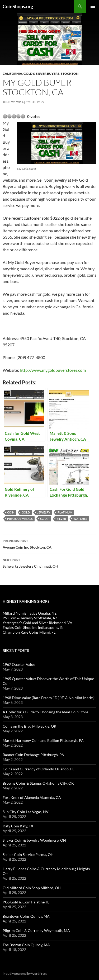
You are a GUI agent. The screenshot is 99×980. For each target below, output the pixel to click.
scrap (45, 519)
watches (80, 519)
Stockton (70, 74)
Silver (61, 519)
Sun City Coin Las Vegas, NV (26, 812)
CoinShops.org (18, 6)
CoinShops (35, 102)
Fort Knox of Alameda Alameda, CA (32, 797)
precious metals (20, 519)
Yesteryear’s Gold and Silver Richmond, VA (37, 623)
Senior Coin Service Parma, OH (28, 854)
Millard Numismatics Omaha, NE (30, 613)
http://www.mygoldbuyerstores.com (53, 370)
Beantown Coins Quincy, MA (26, 916)
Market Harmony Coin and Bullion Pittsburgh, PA (43, 740)
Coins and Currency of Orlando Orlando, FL (38, 769)
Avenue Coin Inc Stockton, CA (49, 544)
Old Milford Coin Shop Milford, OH (32, 888)
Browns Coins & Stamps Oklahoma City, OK (38, 783)
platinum (65, 512)
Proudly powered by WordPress (25, 974)
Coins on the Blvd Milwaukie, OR (29, 726)
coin (11, 512)
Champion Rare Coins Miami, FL (29, 632)
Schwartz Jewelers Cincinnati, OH (49, 563)
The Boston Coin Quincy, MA (26, 945)
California (12, 74)
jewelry (44, 512)
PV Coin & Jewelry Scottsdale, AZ (30, 618)
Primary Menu (93, 6)
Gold (26, 512)
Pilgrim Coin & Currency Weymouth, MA (36, 930)
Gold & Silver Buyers (41, 74)
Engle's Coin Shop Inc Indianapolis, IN (33, 627)
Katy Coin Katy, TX (18, 826)
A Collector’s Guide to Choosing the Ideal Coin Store (45, 712)
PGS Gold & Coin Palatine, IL (26, 902)
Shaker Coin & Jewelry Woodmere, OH (34, 840)
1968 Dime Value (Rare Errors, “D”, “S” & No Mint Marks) (49, 698)
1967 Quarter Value (19, 664)
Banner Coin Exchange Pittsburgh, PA (33, 755)
